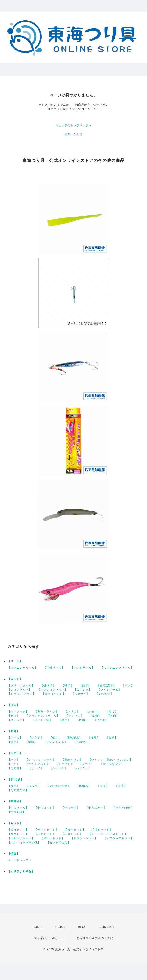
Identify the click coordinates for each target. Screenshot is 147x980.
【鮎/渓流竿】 (106, 685)
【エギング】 (83, 690)
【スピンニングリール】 (117, 668)
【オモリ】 (93, 712)
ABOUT (60, 927)
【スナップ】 (17, 720)
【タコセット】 (18, 834)
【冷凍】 (103, 786)
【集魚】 (95, 716)
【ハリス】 (72, 712)
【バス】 (128, 685)
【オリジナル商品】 (21, 871)
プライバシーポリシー (49, 938)
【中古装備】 (17, 812)
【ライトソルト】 (37, 764)
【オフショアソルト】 (52, 690)
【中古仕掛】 (70, 808)
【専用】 (64, 720)
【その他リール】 (83, 668)
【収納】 (82, 720)
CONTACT (107, 927)
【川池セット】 (102, 830)
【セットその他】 (59, 842)
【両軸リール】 (54, 668)
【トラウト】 (64, 764)
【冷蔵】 (121, 786)
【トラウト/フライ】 (22, 694)
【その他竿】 (104, 694)
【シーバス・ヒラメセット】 (108, 834)
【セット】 (15, 823)
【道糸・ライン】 (46, 712)
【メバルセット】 (52, 838)
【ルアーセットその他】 (24, 842)
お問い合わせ (73, 134)
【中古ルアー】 (96, 808)
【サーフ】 (36, 768)
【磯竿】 (67, 685)
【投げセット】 (18, 830)
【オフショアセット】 (119, 838)
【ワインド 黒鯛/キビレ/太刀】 (110, 760)
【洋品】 (94, 738)
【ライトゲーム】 (109, 690)
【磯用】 (14, 786)
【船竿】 (85, 685)
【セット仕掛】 (42, 720)
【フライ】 (87, 764)
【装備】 (14, 731)
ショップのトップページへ (73, 125)
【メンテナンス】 (55, 742)
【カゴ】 (14, 716)
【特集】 (14, 854)
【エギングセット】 (21, 838)
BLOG (82, 927)
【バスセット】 (72, 834)
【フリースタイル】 (21, 685)
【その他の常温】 (58, 786)
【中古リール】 (18, 808)
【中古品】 (15, 801)
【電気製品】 (73, 738)
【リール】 (15, 661)
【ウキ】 (112, 712)
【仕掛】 (14, 705)
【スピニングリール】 (23, 668)
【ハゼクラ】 (82, 768)
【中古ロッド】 (45, 808)
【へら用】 (33, 786)
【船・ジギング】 (112, 764)
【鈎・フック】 (18, 712)
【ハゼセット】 (45, 834)
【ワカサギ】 (80, 694)
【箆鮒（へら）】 (54, 694)
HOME (37, 927)
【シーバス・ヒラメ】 (40, 760)
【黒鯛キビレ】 (72, 760)
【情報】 (31, 742)
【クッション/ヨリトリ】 (42, 716)
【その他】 (101, 720)
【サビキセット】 (46, 830)
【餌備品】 (84, 786)
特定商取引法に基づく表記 (95, 938)
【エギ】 (14, 764)
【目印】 (113, 716)
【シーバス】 (58, 768)
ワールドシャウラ (20, 860)
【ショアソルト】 (20, 690)
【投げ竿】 (48, 685)
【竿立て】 (36, 738)
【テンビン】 (74, 716)
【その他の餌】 (18, 790)
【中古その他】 (123, 808)
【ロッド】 (15, 679)
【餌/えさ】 (16, 779)
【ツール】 (15, 738)
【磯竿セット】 (75, 830)
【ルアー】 (15, 753)
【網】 (54, 738)
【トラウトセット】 (84, 838)
